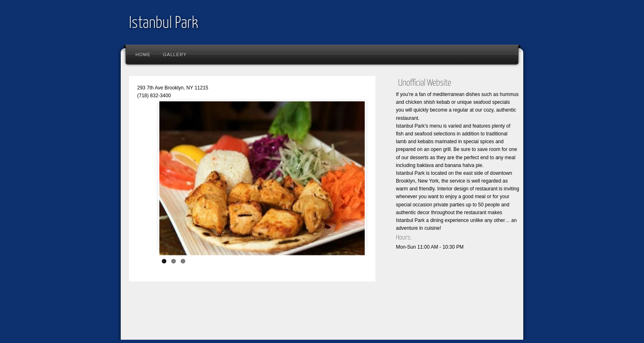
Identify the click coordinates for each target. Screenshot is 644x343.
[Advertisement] (274, 316)
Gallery (175, 55)
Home (143, 55)
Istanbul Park (164, 24)
